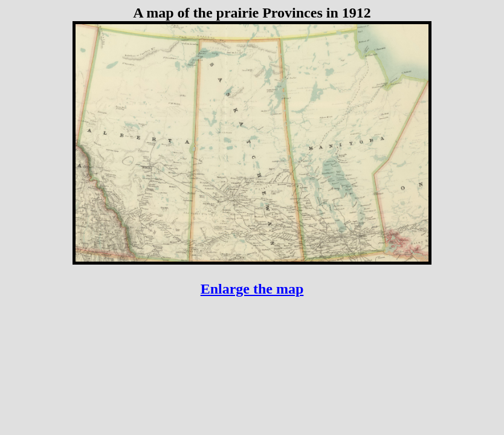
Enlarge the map (252, 289)
